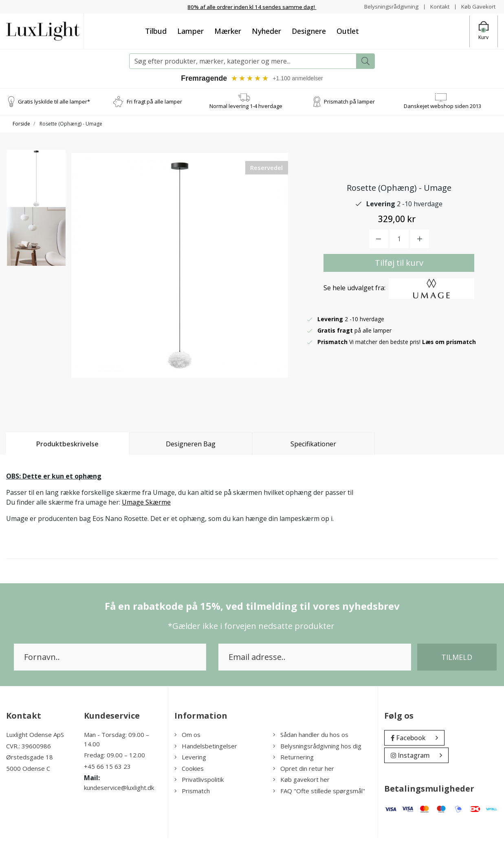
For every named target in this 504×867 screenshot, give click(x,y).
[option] (36, 183)
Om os (187, 764)
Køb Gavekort (477, 6)
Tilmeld (457, 687)
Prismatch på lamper (349, 101)
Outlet (348, 31)
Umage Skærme (146, 532)
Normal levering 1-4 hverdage (246, 106)
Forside (21, 124)
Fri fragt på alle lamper (154, 101)
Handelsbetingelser (206, 775)
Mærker (228, 31)
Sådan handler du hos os (311, 764)
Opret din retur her (304, 798)
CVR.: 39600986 (29, 775)
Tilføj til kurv (399, 277)
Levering (190, 787)
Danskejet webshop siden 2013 (442, 106)
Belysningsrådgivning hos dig (317, 775)
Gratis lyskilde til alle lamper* (54, 101)
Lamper (190, 31)
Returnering (293, 787)
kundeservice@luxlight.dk (119, 817)
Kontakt (437, 6)
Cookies (189, 798)
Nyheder (266, 31)
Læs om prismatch (449, 356)
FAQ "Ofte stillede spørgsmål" (319, 820)
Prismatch (192, 820)
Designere (309, 31)
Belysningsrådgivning (387, 6)
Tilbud (156, 31)
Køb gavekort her (301, 809)
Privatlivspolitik (199, 809)
